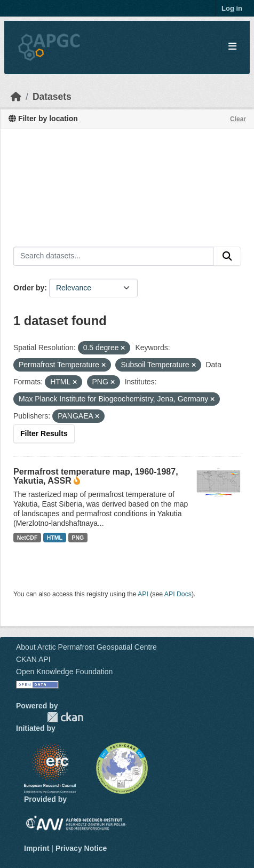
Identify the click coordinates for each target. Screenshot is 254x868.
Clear (238, 119)
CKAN (65, 717)
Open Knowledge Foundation (64, 672)
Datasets (52, 97)
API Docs (178, 594)
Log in (232, 8)
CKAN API (33, 659)
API (143, 594)
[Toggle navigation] (232, 47)
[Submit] (227, 256)
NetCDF (27, 538)
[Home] (16, 97)
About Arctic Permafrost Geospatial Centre (86, 647)
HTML (55, 538)
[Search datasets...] (114, 256)
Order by (29, 288)
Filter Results (44, 433)
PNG (78, 538)
